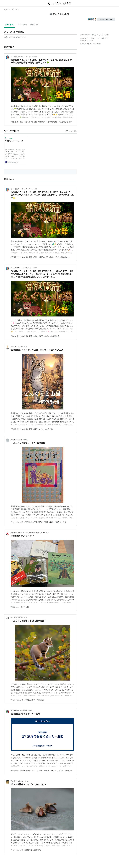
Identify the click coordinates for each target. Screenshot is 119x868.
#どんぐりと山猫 (31, 122)
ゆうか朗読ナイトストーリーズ (21, 56)
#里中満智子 (38, 522)
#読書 (46, 522)
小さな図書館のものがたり (19, 711)
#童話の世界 (43, 257)
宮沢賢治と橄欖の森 (17, 781)
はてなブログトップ (87, 40)
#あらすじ (49, 429)
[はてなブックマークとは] (18, 131)
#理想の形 (28, 850)
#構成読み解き (30, 700)
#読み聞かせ (65, 257)
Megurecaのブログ (17, 440)
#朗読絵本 (42, 122)
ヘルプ (98, 38)
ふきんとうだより (16, 346)
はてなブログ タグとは (88, 38)
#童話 (57, 522)
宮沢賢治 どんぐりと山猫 (14, 141)
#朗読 (35, 257)
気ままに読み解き (16, 618)
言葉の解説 (9, 25)
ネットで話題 (22, 25)
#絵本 (51, 257)
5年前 (31, 711)
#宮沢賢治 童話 (17, 122)
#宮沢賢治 (15, 257)
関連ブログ (35, 25)
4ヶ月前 (34, 56)
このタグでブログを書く (106, 19)
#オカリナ (68, 771)
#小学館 (63, 522)
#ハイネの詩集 (37, 771)
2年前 (26, 440)
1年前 (25, 346)
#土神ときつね (25, 771)
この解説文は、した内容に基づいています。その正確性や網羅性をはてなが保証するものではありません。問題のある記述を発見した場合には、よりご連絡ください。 (15, 38)
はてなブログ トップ (11, 10)
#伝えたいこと (39, 429)
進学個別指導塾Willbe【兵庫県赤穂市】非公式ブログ (27, 533)
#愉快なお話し (52, 122)
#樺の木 (47, 771)
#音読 (13, 607)
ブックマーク (9, 138)
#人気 (57, 257)
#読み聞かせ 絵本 (65, 122)
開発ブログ (105, 38)
